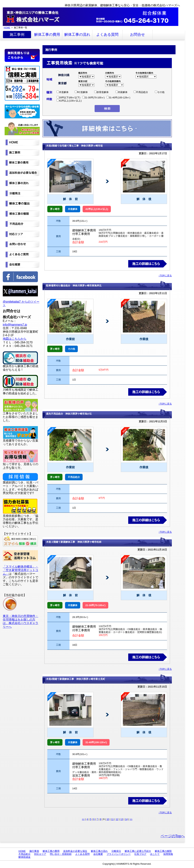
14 (126, 819)
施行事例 (34, 851)
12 (117, 819)
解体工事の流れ (77, 34)
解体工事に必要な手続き (138, 851)
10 (108, 819)
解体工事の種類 (163, 851)
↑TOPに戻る (165, 276)
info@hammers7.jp (15, 325)
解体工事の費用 (47, 34)
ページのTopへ (173, 836)
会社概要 (98, 854)
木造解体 (63, 92)
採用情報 (168, 854)
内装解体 (121, 92)
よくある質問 (107, 34)
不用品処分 (141, 92)
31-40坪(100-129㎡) (118, 98)
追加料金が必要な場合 (75, 851)
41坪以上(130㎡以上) (69, 101)
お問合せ (137, 34)
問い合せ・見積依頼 (61, 854)
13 (122, 819)
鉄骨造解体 (101, 92)
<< (83, 819)
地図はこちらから (15, 339)
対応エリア (40, 854)
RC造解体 (81, 92)
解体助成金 (24, 857)
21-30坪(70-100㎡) (93, 98)
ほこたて (155, 854)
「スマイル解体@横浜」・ (21, 567)
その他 (160, 92)
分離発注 (116, 851)
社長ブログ (140, 854)
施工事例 (17, 34)
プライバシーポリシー (119, 854)
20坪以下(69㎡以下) (68, 98)
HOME (7, 28)
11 (112, 819)
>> (131, 819)
